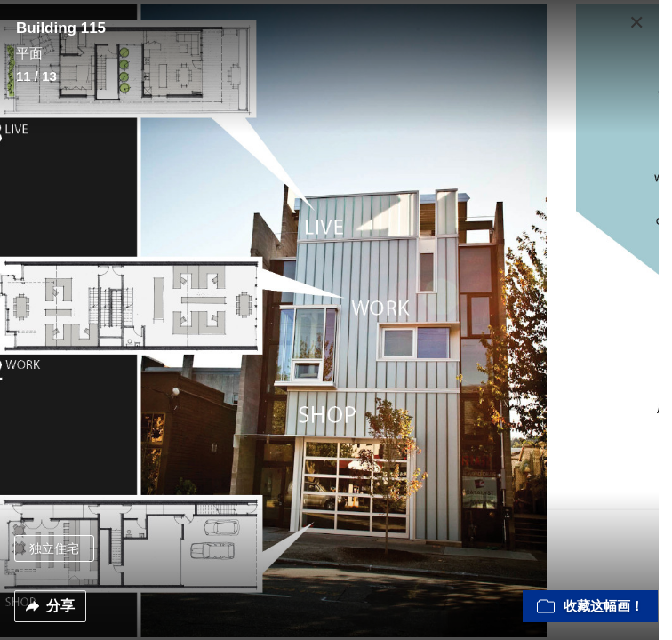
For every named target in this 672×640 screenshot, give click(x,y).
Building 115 (61, 28)
